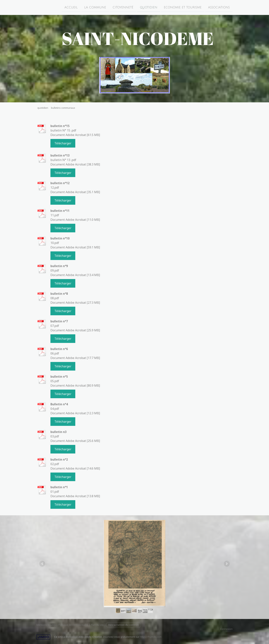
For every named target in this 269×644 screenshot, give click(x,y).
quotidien (149, 7)
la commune (95, 7)
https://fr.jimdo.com (151, 637)
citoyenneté (123, 7)
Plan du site (97, 625)
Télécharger (63, 143)
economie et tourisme (183, 7)
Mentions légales (46, 625)
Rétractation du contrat (124, 625)
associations (219, 7)
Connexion (226, 629)
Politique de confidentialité (73, 625)
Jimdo (43, 637)
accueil (71, 7)
